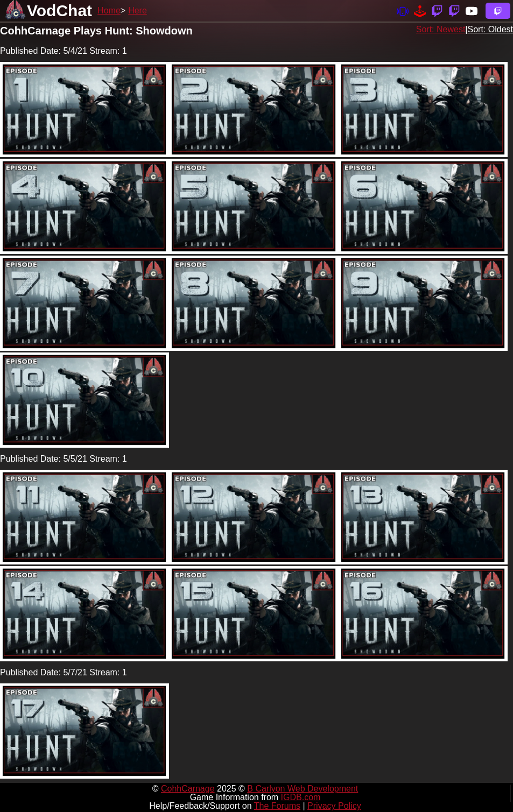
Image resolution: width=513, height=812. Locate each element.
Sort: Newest (441, 29)
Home (109, 10)
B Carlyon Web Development (303, 789)
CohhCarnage (188, 789)
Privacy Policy (334, 806)
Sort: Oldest (490, 29)
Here (138, 10)
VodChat (59, 10)
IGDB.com (301, 797)
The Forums (277, 806)
